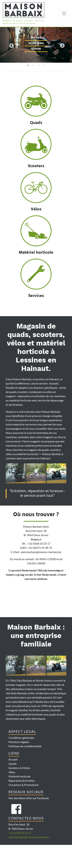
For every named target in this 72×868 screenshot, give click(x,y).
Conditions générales (21, 738)
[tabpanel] (36, 45)
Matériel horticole (19, 776)
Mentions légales (19, 742)
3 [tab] (39, 65)
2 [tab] (33, 65)
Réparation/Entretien (22, 781)
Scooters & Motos (19, 768)
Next (61, 45)
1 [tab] (28, 65)
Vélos (12, 772)
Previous (11, 45)
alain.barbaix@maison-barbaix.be (29, 837)
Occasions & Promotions (24, 785)
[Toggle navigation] (64, 13)
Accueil (13, 759)
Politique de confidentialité (25, 746)
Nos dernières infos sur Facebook (29, 798)
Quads (13, 764)
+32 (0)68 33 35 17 (20, 833)
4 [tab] (44, 65)
